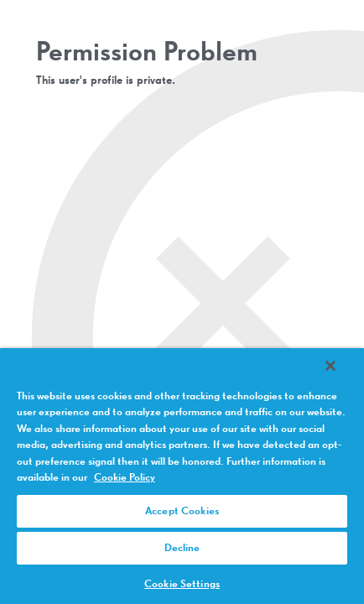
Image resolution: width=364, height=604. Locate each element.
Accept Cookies (182, 511)
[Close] (342, 377)
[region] (182, 482)
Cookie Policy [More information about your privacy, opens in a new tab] (125, 478)
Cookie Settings (182, 584)
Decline (182, 548)
